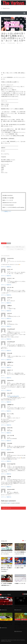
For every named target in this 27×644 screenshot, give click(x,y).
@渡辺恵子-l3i (10, 362)
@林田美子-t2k (10, 405)
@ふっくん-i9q (10, 414)
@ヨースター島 (10, 436)
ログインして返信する (6, 267)
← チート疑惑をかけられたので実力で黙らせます (13, 247)
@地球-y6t (9, 306)
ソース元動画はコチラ (6, 211)
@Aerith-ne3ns (10, 452)
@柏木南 (9, 477)
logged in (9, 503)
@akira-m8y (10, 428)
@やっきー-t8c (10, 287)
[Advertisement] (13, 59)
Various (4, 43)
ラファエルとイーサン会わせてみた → (16, 249)
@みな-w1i (9, 313)
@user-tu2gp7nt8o (11, 464)
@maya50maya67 (11, 329)
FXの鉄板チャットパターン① (20, 583)
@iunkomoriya (10, 258)
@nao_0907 (10, 393)
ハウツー (20, 43)
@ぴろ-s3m (10, 298)
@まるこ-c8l (10, 269)
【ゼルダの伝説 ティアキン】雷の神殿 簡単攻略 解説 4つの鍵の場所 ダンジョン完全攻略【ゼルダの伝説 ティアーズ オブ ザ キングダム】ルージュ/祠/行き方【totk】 (21, 626)
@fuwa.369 (10, 353)
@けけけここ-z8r (11, 278)
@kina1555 (10, 443)
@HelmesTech (10, 380)
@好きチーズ (10, 370)
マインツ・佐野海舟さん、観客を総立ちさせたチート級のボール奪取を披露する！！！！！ (6, 624)
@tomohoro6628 (11, 489)
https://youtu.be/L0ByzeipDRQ (13, 396)
